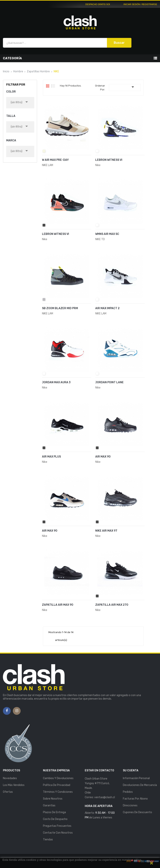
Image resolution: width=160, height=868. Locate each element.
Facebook (7, 711)
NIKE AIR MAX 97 (106, 531)
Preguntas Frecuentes (57, 826)
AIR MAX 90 (103, 457)
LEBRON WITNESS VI (109, 160)
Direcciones (130, 805)
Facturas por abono (135, 799)
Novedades (10, 778)
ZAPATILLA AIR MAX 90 (58, 605)
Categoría (12, 58)
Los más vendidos (14, 785)
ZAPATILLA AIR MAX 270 (112, 605)
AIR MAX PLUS (51, 457)
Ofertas (8, 792)
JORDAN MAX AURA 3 (56, 382)
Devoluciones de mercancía (140, 785)
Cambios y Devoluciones (58, 778)
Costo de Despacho (55, 819)
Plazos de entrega (54, 812)
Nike (98, 165)
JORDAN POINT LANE (109, 382)
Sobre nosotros (53, 799)
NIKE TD (100, 239)
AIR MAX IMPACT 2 (107, 308)
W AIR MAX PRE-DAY (55, 160)
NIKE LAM (48, 165)
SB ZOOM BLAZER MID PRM (60, 308)
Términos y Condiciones (58, 792)
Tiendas (48, 840)
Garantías (49, 805)
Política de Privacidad (57, 785)
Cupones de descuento (137, 812)
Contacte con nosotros (58, 833)
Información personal (136, 778)
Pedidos (128, 792)
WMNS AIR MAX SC (107, 234)
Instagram (17, 711)
